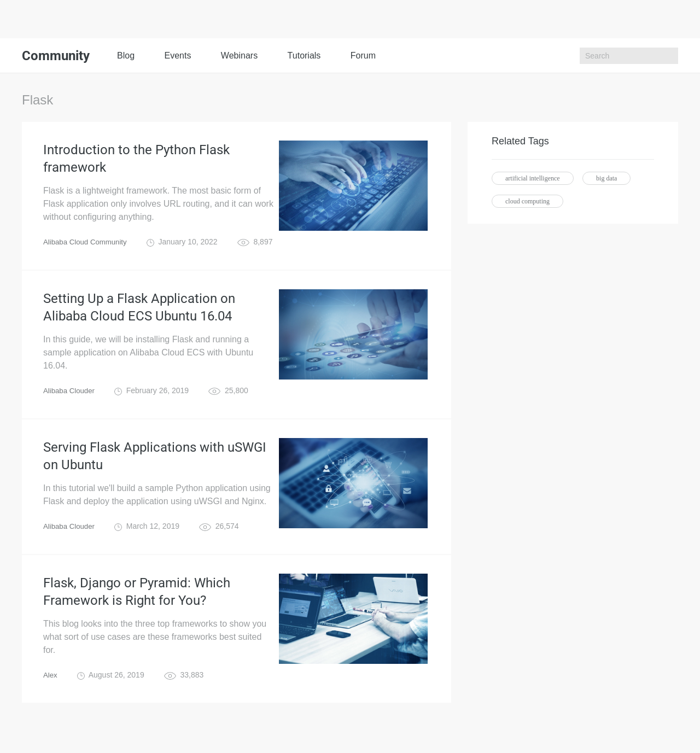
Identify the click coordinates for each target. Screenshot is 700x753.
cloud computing (527, 201)
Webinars (239, 56)
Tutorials (304, 56)
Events (177, 56)
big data (606, 178)
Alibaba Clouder (71, 399)
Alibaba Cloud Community (87, 246)
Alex (51, 692)
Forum (363, 56)
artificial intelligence (533, 178)
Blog (126, 56)
